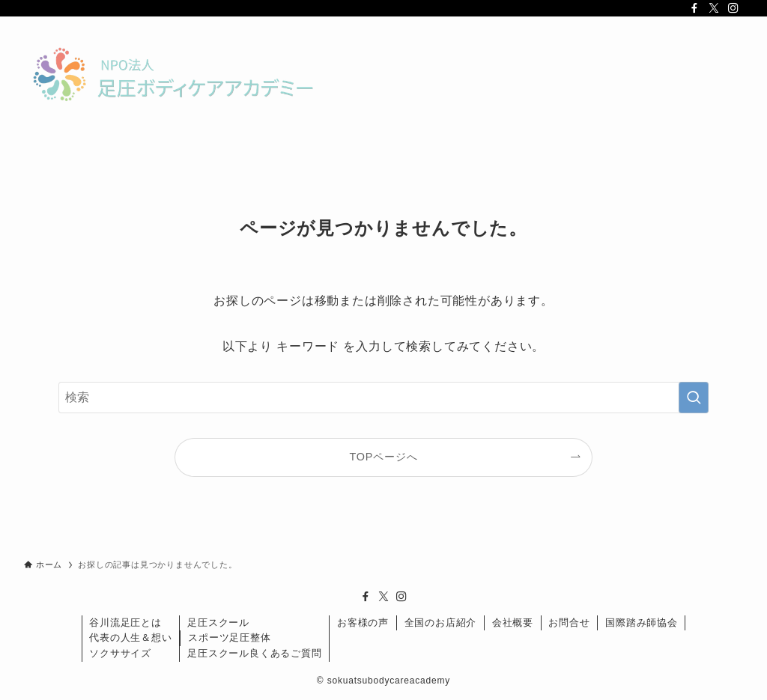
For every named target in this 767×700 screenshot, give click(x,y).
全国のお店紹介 (441, 623)
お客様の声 (363, 623)
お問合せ (569, 623)
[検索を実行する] (694, 398)
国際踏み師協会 (642, 623)
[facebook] (694, 8)
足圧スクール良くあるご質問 (254, 653)
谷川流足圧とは (125, 623)
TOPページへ (384, 457)
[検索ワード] (383, 398)
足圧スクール (218, 623)
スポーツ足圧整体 (229, 637)
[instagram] (733, 8)
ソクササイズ (120, 653)
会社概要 (513, 623)
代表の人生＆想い (130, 637)
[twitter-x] (714, 8)
